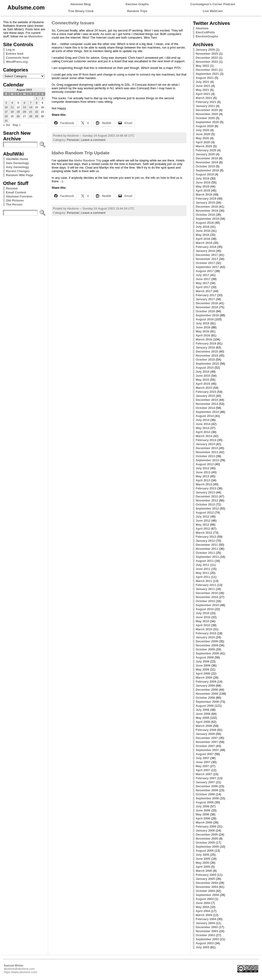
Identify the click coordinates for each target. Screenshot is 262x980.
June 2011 (203, 569)
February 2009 (206, 682)
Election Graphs (137, 4)
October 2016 (205, 311)
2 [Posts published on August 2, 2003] (42, 98)
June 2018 (203, 231)
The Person (14, 204)
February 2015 (206, 392)
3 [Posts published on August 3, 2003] (6, 103)
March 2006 (204, 822)
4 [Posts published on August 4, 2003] (12, 103)
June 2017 (203, 279)
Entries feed (15, 54)
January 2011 (205, 589)
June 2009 (203, 665)
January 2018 (205, 251)
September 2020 (207, 122)
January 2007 (205, 782)
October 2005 (205, 843)
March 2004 (204, 915)
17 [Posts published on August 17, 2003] (6, 112)
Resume (12, 188)
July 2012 (203, 517)
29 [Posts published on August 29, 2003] (37, 116)
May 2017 (202, 283)
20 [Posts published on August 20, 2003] (25, 112)
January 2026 (205, 50)
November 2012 (207, 500)
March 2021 (204, 98)
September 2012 (207, 508)
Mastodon (35, 36)
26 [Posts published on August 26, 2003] (18, 116)
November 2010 (207, 597)
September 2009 (207, 653)
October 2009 (205, 649)
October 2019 (205, 166)
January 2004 (205, 923)
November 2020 (207, 114)
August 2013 (205, 464)
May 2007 (202, 766)
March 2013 (204, 484)
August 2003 (205, 943)
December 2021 (207, 70)
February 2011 (206, 585)
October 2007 (205, 746)
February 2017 (206, 295)
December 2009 (207, 641)
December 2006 (207, 786)
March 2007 (204, 774)
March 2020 (204, 146)
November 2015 (207, 356)
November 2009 (207, 645)
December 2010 (207, 593)
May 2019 (202, 186)
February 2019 (206, 199)
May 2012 (202, 525)
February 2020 (206, 150)
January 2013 (205, 492)
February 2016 (206, 343)
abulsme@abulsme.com (19, 969)
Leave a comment (93, 140)
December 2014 (207, 400)
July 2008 (203, 710)
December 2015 (207, 351)
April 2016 (203, 335)
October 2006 (205, 794)
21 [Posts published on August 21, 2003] (31, 112)
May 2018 (202, 235)
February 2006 (206, 826)
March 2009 (204, 678)
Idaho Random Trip (88, 160)
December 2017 (207, 255)
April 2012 (203, 529)
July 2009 (203, 661)
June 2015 (203, 376)
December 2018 (207, 207)
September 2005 (207, 847)
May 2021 (202, 90)
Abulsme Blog (81, 4)
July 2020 (203, 130)
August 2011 (205, 561)
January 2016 (205, 347)
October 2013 (205, 456)
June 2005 (203, 859)
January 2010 (205, 637)
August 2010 (205, 609)
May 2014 (202, 428)
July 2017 (203, 275)
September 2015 (207, 364)
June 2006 (203, 810)
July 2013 (203, 468)
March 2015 (204, 388)
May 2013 (202, 476)
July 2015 (203, 372)
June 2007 (203, 762)
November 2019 (207, 162)
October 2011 (205, 553)
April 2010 (203, 625)
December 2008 (207, 690)
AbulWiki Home (17, 159)
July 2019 (203, 178)
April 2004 (203, 911)
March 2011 (204, 581)
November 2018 (207, 211)
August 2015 (205, 368)
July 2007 (203, 758)
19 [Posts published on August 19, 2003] (18, 112)
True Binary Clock (81, 11)
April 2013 (203, 480)
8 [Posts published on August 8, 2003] (36, 103)
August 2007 (205, 754)
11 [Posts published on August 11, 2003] (12, 107)
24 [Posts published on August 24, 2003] (6, 116)
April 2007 (203, 770)
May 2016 (202, 331)
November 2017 (207, 259)
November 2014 (207, 404)
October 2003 (205, 935)
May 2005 (202, 863)
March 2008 (204, 726)
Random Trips (137, 11)
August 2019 (205, 174)
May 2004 (202, 907)
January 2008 (205, 734)
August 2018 (205, 223)
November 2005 (207, 839)
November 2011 (207, 549)
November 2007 (207, 742)
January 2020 (205, 154)
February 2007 (206, 778)
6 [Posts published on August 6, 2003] (24, 103)
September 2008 (207, 702)
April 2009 (203, 673)
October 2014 (205, 408)
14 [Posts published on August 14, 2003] (31, 107)
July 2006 (203, 806)
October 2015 (205, 360)
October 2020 (205, 118)
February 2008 (206, 730)
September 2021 (207, 74)
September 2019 (207, 170)
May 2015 (202, 380)
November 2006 (207, 790)
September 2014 (207, 412)
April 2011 (203, 577)
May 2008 (202, 718)
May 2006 (202, 814)
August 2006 (205, 802)
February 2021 (206, 102)
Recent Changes (18, 171)
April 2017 (203, 287)
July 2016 (203, 323)
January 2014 (205, 444)
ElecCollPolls (205, 32)
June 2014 (203, 424)
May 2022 (202, 66)
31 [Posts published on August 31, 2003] (6, 121)
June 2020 (203, 134)
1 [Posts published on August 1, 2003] (36, 98)
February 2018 (206, 247)
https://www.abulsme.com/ (20, 972)
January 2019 (205, 203)
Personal (73, 140)
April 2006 (203, 818)
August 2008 (205, 706)
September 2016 (207, 315)
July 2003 (203, 947)
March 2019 (204, 195)
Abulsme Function (19, 196)
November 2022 (207, 62)
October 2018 (205, 215)
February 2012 (206, 537)
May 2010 (202, 621)
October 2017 (205, 263)
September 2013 (207, 460)
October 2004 (205, 891)
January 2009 (205, 686)
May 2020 (202, 138)
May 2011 (202, 573)
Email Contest (16, 192)
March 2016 (204, 339)
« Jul (7, 125)
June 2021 (203, 86)
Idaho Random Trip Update (81, 153)
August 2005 (205, 851)
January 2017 (205, 299)
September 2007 (207, 750)
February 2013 (206, 488)
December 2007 (207, 738)
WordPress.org (17, 62)
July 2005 (203, 855)
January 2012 (205, 541)
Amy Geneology (17, 167)
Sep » (17, 125)
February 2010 (206, 633)
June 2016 (203, 327)
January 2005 (205, 879)
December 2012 (207, 496)
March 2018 (204, 243)
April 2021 (203, 94)
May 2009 (202, 669)
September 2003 (207, 939)
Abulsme (202, 28)
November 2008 (207, 694)
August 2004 (205, 899)
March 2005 (204, 871)
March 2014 (204, 436)
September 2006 (207, 798)
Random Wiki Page (20, 175)
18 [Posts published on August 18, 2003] (12, 112)
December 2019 (207, 158)
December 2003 (207, 927)
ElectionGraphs (207, 36)
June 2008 (203, 714)
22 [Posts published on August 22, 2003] (37, 112)
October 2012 (205, 504)
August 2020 (205, 126)
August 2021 (205, 78)
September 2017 (207, 267)
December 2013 (207, 448)
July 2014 (203, 420)
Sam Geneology (17, 163)
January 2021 (205, 106)
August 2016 (205, 319)
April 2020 (203, 142)
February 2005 (206, 875)
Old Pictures (15, 200)
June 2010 (203, 617)
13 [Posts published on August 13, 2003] (25, 107)
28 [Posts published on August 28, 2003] (31, 116)
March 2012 (204, 533)
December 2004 (207, 883)
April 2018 (203, 239)
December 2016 (207, 303)
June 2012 (203, 521)
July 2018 (203, 227)
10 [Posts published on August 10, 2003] (6, 107)
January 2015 (205, 396)
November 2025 (207, 54)
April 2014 (203, 432)
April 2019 (203, 190)
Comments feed (17, 58)
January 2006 (205, 830)
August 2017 (205, 271)
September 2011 (207, 557)
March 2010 (204, 629)
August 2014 (205, 416)
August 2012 (205, 512)
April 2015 (203, 384)
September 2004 (207, 895)
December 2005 (207, 835)
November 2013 (207, 452)
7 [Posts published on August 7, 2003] (31, 103)
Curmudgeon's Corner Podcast (213, 4)
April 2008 (203, 722)
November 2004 (207, 887)
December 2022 (207, 58)
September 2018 (207, 219)
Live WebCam (213, 11)
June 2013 (203, 472)
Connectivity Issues (73, 23)
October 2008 (205, 698)
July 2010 (203, 613)
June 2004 (203, 903)
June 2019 (203, 182)
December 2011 (207, 545)
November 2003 (207, 931)
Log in (10, 50)
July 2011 (203, 565)
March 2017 (204, 291)
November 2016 (207, 307)
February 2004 (206, 919)
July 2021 (203, 82)
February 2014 (206, 440)
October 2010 (205, 601)
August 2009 (205, 657)
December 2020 (207, 110)
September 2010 (207, 605)
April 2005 (203, 867)
